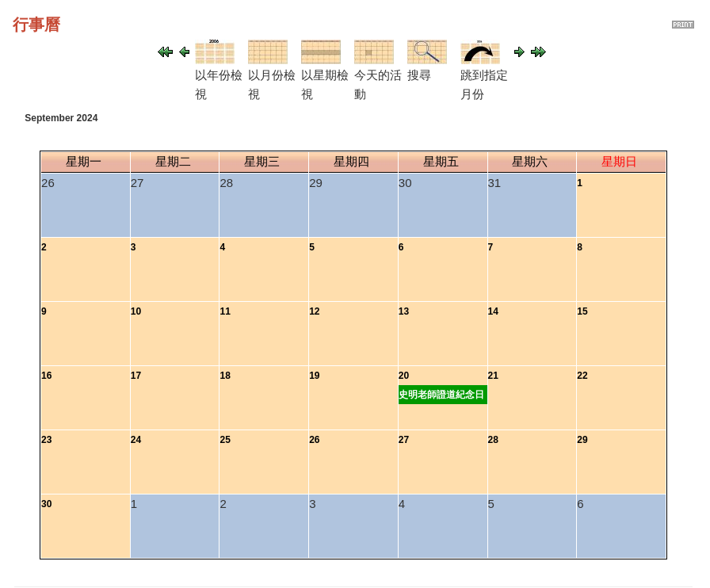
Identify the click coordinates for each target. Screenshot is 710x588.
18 (225, 376)
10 (136, 311)
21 (493, 376)
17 (136, 376)
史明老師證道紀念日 (441, 395)
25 (225, 440)
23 (46, 440)
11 (225, 311)
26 (314, 440)
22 (582, 376)
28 (493, 440)
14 (493, 311)
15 (582, 311)
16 (46, 376)
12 (314, 311)
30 (46, 504)
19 (314, 376)
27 (404, 440)
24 (136, 440)
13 (404, 311)
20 (404, 376)
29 (582, 440)
